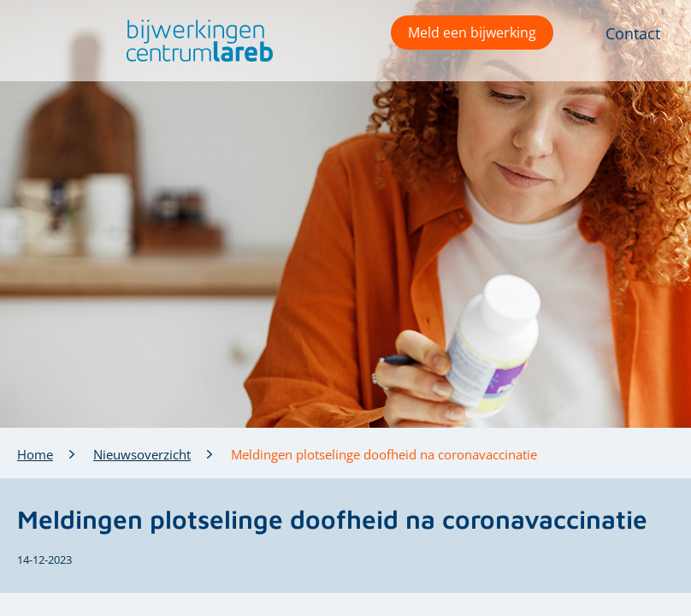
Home (35, 454)
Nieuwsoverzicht (142, 454)
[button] (195, 41)
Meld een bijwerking (472, 33)
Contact (633, 33)
